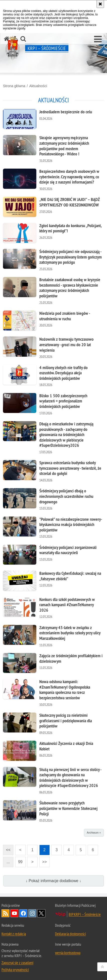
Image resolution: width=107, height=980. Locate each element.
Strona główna (14, 86)
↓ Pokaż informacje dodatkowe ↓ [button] (53, 881)
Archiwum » (94, 833)
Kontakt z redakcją (14, 934)
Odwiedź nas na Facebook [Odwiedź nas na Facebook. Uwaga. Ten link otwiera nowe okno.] (23, 913)
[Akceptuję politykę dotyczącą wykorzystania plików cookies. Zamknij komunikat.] (100, 4)
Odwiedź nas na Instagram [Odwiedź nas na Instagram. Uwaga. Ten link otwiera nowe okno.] (32, 913)
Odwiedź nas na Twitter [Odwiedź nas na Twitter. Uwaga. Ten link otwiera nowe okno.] (41, 913)
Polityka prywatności (15, 970)
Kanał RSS (5, 913)
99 (20, 862)
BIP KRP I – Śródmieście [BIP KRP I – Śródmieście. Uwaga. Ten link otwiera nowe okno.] (85, 914)
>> (43, 860)
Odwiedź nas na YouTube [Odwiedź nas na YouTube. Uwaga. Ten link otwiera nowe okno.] (14, 913)
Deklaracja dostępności (70, 934)
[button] (98, 39)
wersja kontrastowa (68, 953)
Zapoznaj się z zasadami (17, 963)
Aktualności (38, 86)
